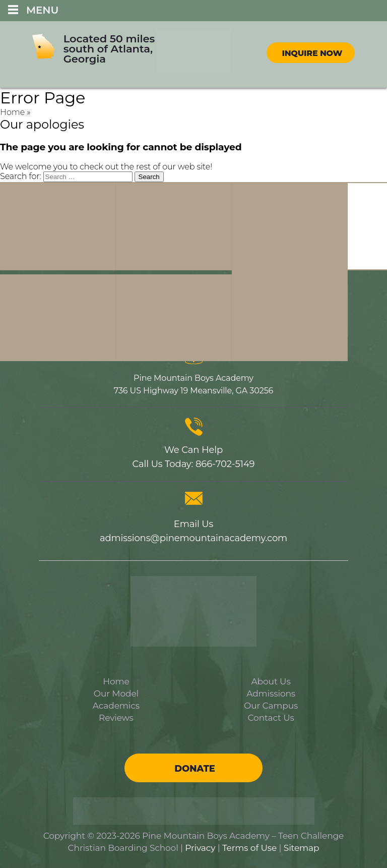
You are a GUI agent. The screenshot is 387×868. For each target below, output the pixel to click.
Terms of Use (249, 848)
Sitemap (302, 848)
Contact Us (271, 718)
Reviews (116, 718)
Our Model (116, 693)
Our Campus (271, 706)
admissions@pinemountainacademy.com (193, 538)
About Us (271, 681)
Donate (195, 769)
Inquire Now (312, 53)
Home (12, 112)
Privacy (200, 848)
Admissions (271, 693)
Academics (116, 706)
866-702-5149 (225, 464)
